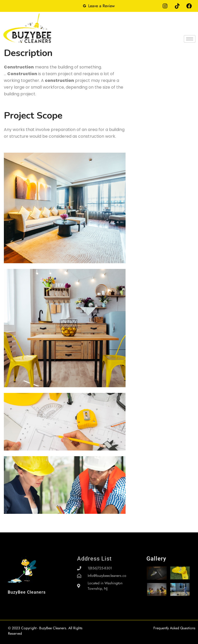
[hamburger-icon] (190, 39)
